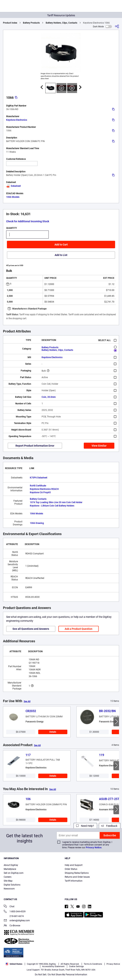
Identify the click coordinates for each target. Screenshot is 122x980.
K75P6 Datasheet (39, 478)
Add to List (61, 255)
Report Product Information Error (35, 446)
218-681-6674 (14, 916)
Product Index (10, 23)
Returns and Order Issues (77, 877)
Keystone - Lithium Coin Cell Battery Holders (52, 506)
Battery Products (31, 23)
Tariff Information (74, 881)
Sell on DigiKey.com (14, 873)
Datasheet (13, 186)
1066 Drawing (37, 523)
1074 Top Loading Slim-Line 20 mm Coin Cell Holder (56, 502)
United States (14, 964)
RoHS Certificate (38, 486)
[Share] (117, 26)
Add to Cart (61, 245)
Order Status (71, 869)
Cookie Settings (76, 966)
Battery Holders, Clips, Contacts (61, 23)
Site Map (8, 881)
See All (27, 701)
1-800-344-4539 (15, 912)
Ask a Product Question (79, 629)
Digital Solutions (12, 885)
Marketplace (10, 869)
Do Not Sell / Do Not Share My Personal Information (61, 975)
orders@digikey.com (17, 921)
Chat (9, 907)
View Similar (99, 446)
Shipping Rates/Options (77, 873)
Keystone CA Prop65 (40, 492)
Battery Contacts (38, 499)
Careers (8, 877)
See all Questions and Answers (31, 629)
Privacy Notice (94, 847)
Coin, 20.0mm (49, 397)
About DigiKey (11, 865)
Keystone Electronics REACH (44, 489)
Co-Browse (12, 926)
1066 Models (13, 197)
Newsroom (9, 889)
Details (53, 732)
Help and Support (74, 865)
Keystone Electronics (17, 120)
